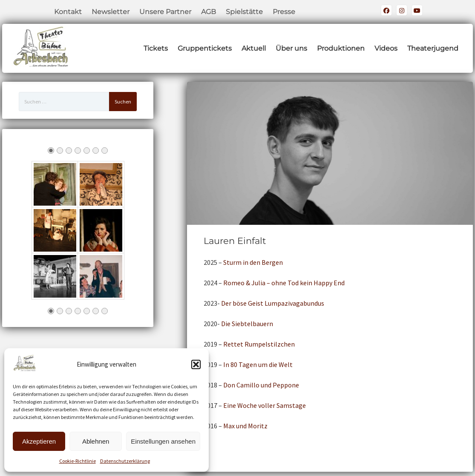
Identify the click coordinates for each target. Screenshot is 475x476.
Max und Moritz (245, 426)
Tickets (156, 48)
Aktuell (254, 48)
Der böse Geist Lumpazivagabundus (273, 303)
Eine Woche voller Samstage (265, 405)
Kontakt (68, 12)
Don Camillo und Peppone (261, 385)
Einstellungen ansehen (163, 441)
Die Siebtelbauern (247, 324)
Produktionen (341, 48)
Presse (284, 12)
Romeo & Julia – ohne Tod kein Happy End (284, 283)
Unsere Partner (165, 12)
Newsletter (111, 12)
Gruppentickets (205, 48)
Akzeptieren (39, 441)
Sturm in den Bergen (253, 262)
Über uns (291, 48)
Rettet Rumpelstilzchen (259, 344)
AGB (209, 12)
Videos (386, 48)
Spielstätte (244, 12)
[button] (196, 364)
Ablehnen (96, 441)
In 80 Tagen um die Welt (258, 364)
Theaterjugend (433, 48)
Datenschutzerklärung (125, 461)
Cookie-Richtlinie (78, 461)
